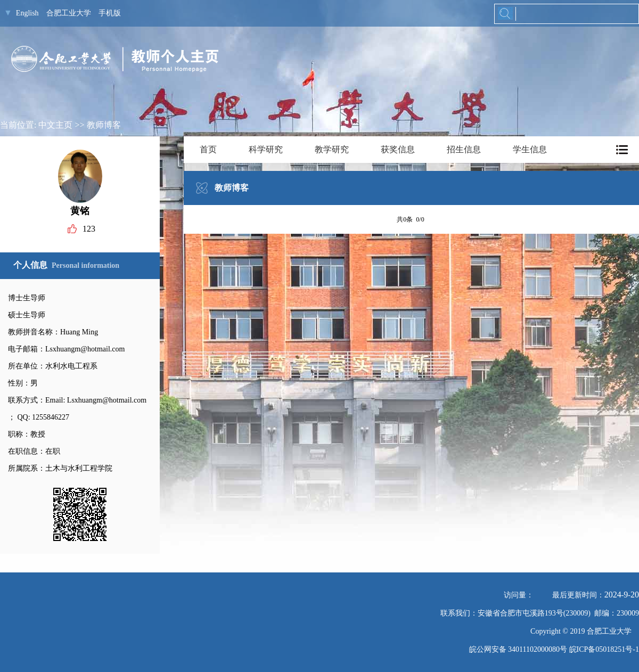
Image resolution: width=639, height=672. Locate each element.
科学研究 (266, 149)
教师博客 (104, 125)
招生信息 (464, 149)
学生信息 (530, 149)
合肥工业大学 (69, 13)
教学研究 (332, 149)
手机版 (110, 13)
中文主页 (55, 125)
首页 (208, 149)
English (27, 13)
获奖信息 (398, 149)
